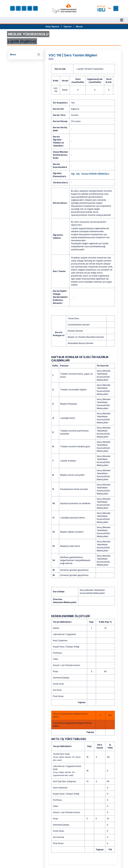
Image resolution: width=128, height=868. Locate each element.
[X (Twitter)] (24, 8)
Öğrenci (68, 27)
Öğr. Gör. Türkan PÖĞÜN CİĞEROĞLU (90, 174)
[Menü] (122, 20)
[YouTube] (30, 8)
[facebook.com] (18, 8)
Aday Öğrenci (52, 27)
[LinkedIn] (35, 8)
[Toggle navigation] (39, 54)
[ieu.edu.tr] (64, 8)
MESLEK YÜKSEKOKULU (28, 34)
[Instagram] (13, 8)
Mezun (79, 27)
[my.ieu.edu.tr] (101, 8)
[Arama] (116, 8)
